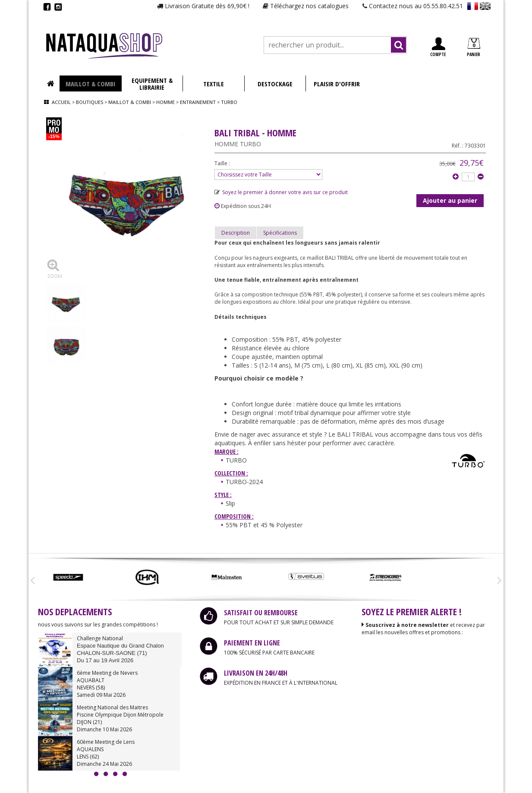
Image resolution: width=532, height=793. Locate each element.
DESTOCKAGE (275, 84)
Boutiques (90, 102)
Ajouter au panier (450, 200)
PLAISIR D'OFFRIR (337, 84)
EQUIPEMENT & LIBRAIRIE (152, 84)
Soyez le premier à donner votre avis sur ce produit (281, 192)
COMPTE (438, 47)
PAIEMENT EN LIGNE (252, 643)
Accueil (61, 102)
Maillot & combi (130, 102)
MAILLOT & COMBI (90, 84)
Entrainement (198, 102)
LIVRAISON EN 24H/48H (256, 673)
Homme (165, 102)
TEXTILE (214, 84)
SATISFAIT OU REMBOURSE (261, 613)
